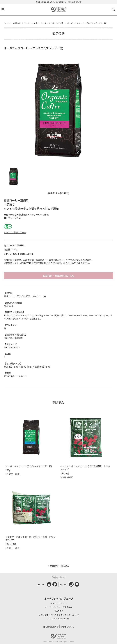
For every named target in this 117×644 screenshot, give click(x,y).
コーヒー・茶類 (31, 23)
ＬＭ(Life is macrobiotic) (58, 619)
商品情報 (17, 23)
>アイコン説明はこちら (15, 232)
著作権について (67, 627)
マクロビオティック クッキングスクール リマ (59, 615)
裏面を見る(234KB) (58, 193)
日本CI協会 (59, 611)
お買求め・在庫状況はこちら (58, 276)
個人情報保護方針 (51, 627)
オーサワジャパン (58, 603)
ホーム (7, 23)
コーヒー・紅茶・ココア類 (52, 23)
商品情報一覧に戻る (59, 566)
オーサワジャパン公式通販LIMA (59, 607)
